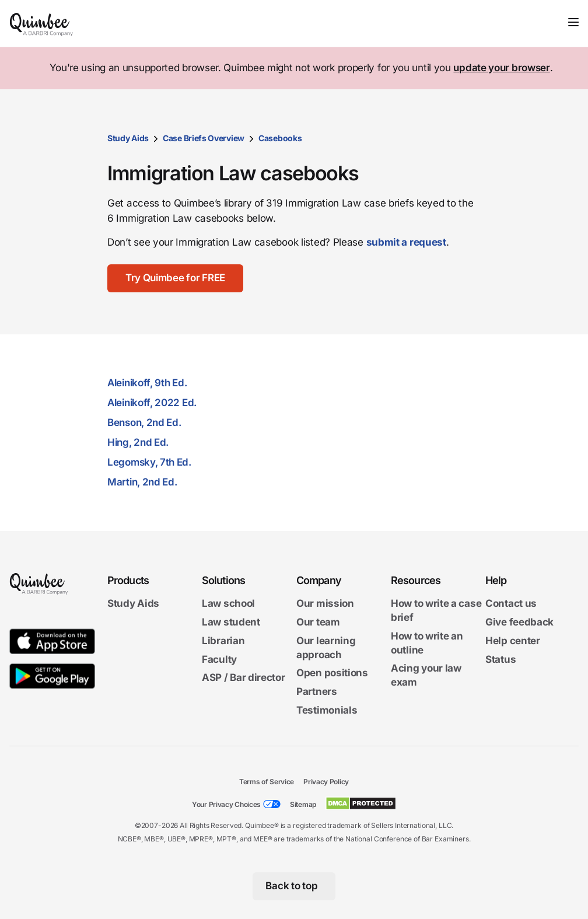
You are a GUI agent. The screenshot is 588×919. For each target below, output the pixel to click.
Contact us (511, 603)
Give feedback (519, 622)
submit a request (406, 242)
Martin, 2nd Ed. (142, 482)
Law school (228, 603)
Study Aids (128, 138)
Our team (318, 622)
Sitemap (303, 804)
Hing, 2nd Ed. (138, 442)
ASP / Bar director (244, 677)
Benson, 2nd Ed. (144, 422)
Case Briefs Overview (204, 138)
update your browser (501, 68)
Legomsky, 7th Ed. (149, 462)
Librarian (223, 641)
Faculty (219, 659)
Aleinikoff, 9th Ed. (147, 383)
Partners (317, 691)
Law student (231, 622)
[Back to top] (294, 886)
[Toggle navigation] (573, 22)
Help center (513, 641)
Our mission (325, 603)
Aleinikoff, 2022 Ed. (152, 403)
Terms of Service (267, 782)
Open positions (332, 673)
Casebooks (280, 138)
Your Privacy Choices (226, 804)
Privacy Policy (326, 782)
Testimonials (327, 710)
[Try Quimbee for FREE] (176, 278)
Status (501, 659)
